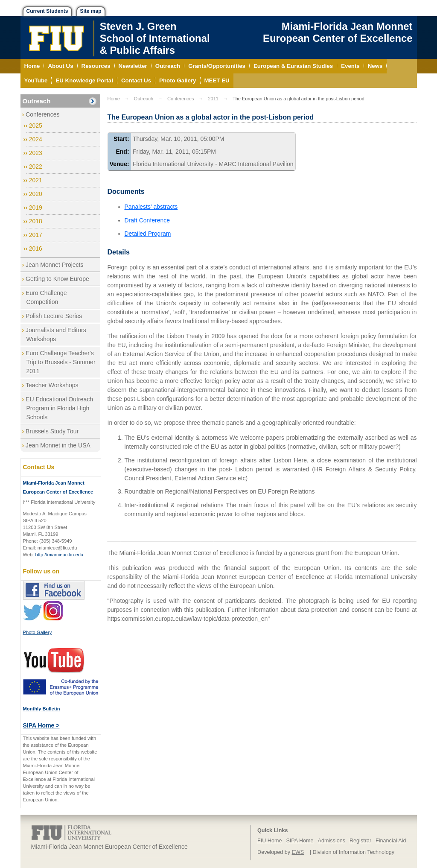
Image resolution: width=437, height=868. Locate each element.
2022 (36, 167)
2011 (213, 99)
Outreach (37, 101)
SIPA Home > (41, 725)
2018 (36, 221)
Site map (91, 11)
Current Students (47, 11)
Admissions (332, 841)
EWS (298, 852)
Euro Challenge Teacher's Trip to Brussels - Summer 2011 (61, 362)
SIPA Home (300, 841)
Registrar (360, 841)
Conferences (42, 114)
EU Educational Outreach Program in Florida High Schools (59, 408)
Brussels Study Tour (52, 431)
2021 (36, 180)
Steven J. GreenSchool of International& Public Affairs (155, 38)
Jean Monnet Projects (54, 265)
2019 (36, 208)
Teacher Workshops (52, 385)
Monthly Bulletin (42, 709)
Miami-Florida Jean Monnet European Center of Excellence (338, 32)
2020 (36, 194)
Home (114, 99)
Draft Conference (147, 220)
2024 (36, 139)
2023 (36, 153)
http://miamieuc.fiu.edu (60, 555)
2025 (36, 126)
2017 (36, 235)
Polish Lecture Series (54, 316)
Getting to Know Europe (57, 279)
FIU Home (269, 841)
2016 (36, 248)
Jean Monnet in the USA (58, 445)
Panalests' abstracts (151, 207)
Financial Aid (391, 841)
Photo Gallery (38, 632)
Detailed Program (148, 234)
